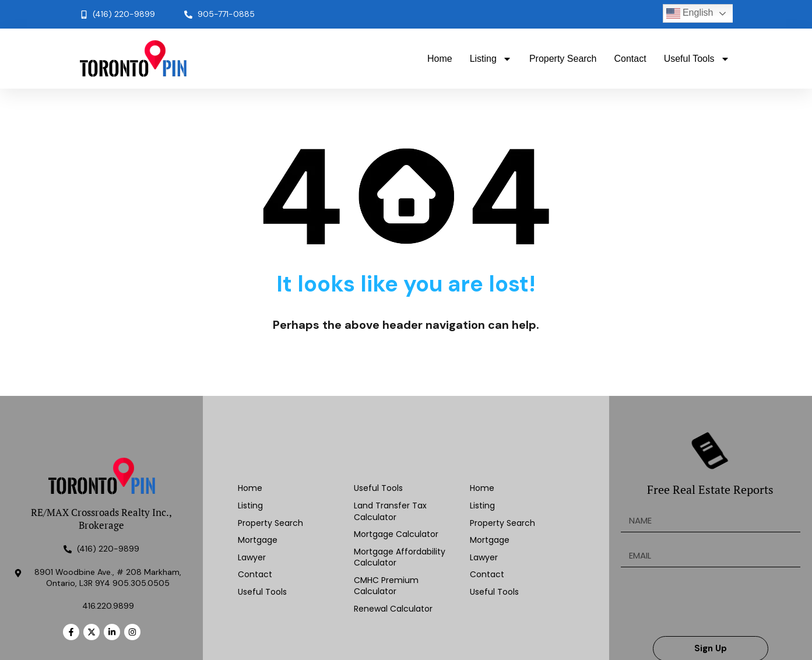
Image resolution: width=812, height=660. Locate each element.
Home (440, 59)
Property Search (563, 59)
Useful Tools (697, 59)
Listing (491, 59)
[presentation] (709, 602)
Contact (630, 59)
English (690, 13)
